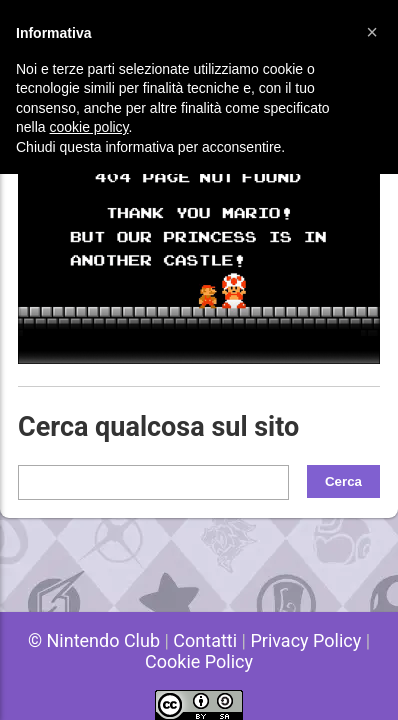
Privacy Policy (305, 640)
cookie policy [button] (88, 127)
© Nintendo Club (94, 640)
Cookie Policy (199, 661)
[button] (372, 32)
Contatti (205, 640)
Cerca (343, 481)
